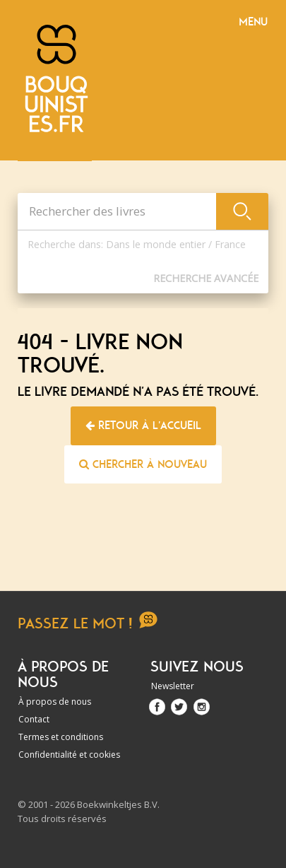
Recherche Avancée (206, 278)
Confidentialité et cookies (69, 755)
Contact (34, 719)
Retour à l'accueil (143, 426)
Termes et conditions (61, 737)
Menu (253, 22)
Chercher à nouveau (143, 464)
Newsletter (173, 686)
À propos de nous (55, 702)
